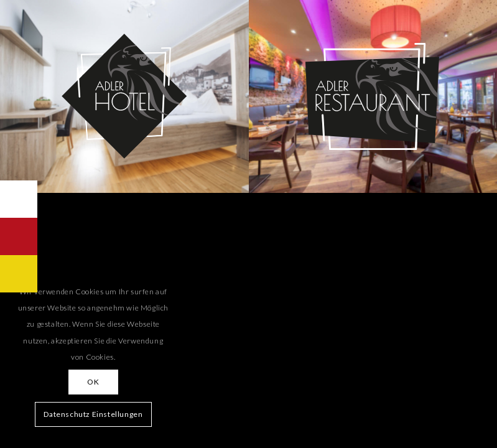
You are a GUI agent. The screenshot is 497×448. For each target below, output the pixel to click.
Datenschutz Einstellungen (93, 414)
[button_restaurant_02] (373, 96)
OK (93, 382)
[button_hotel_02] (124, 96)
